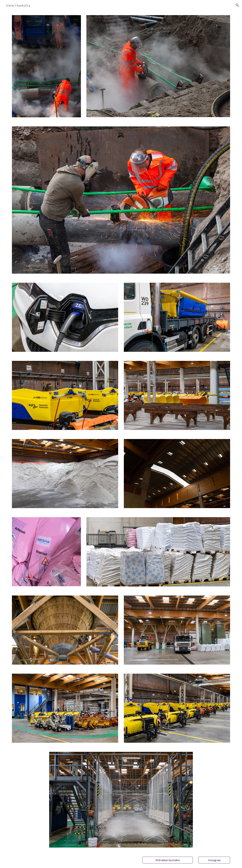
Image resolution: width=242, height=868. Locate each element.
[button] (237, 5)
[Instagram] (214, 860)
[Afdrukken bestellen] (168, 860)
